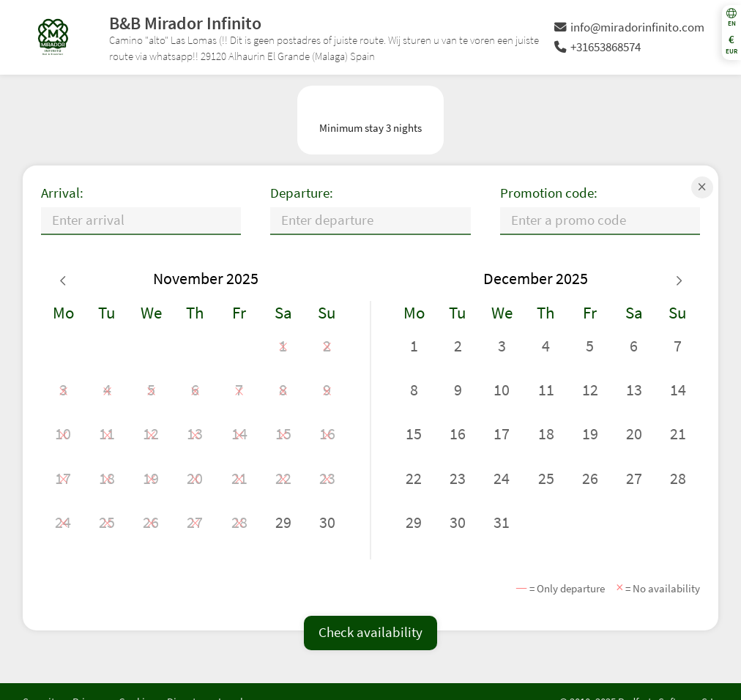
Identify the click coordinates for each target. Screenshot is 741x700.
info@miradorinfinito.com (629, 27)
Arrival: (62, 193)
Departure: (302, 193)
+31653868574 (597, 47)
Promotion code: (549, 193)
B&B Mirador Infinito (185, 23)
